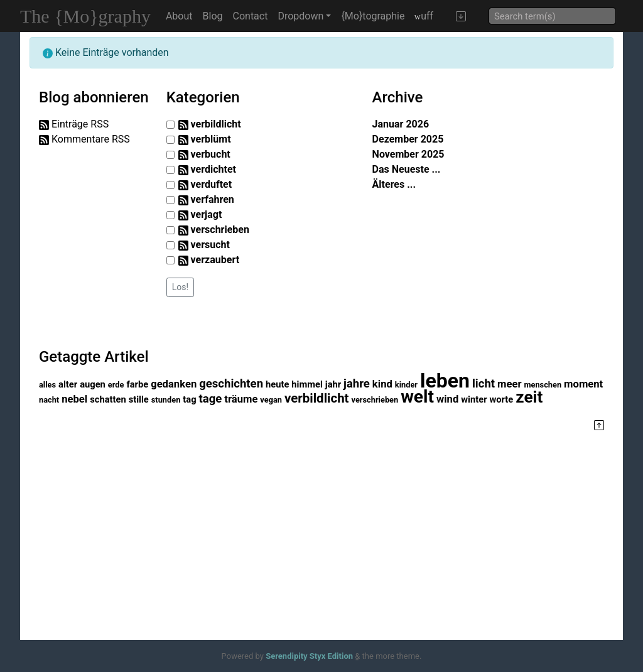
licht (484, 384)
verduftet (212, 184)
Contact (251, 16)
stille (139, 399)
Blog (213, 16)
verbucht (211, 154)
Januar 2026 (401, 124)
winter (474, 399)
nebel (74, 399)
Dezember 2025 (408, 139)
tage (211, 399)
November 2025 (408, 154)
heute (277, 384)
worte (502, 399)
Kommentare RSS (91, 139)
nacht (49, 400)
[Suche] (552, 16)
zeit (529, 397)
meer (509, 384)
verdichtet (213, 169)
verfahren (213, 199)
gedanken (174, 384)
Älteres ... (394, 184)
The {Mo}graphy (85, 16)
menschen (543, 385)
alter (68, 384)
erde (116, 385)
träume (241, 399)
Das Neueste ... (407, 169)
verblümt (211, 139)
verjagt (207, 214)
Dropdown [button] (300, 16)
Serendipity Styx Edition (309, 656)
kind (382, 384)
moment (583, 384)
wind (447, 399)
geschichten (231, 384)
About (179, 16)
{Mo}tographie (373, 16)
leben (445, 381)
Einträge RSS (80, 124)
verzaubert (215, 260)
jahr (333, 384)
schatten (108, 399)
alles (47, 385)
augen (93, 384)
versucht (210, 245)
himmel (307, 384)
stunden (166, 400)
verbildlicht (216, 124)
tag (189, 399)
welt (417, 397)
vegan (271, 400)
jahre (357, 384)
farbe (137, 384)
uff (424, 16)
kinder (406, 385)
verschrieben (220, 230)
